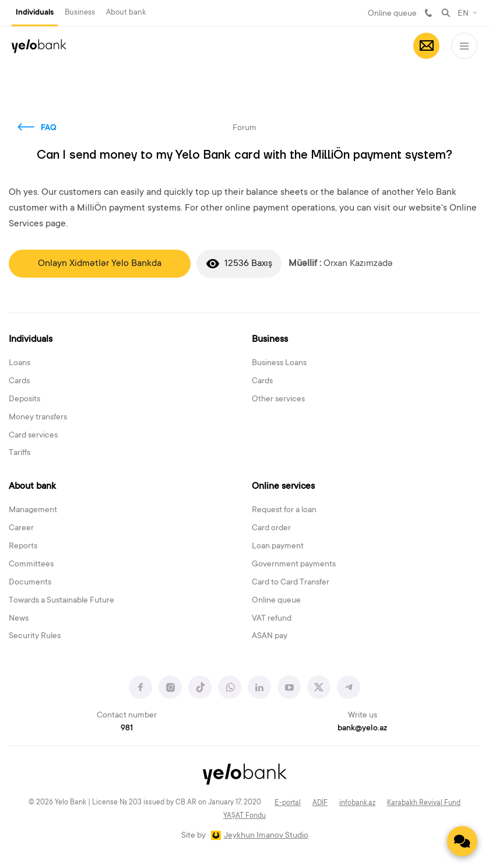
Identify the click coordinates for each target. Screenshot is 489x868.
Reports (23, 547)
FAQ (49, 128)
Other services (278, 400)
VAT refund (272, 619)
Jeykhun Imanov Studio (266, 836)
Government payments (294, 565)
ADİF (320, 803)
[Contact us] (462, 841)
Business (80, 13)
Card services (33, 436)
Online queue (392, 14)
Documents (30, 583)
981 (428, 13)
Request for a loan (284, 510)
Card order (271, 528)
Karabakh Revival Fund (424, 803)
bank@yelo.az (362, 729)
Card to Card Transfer (291, 583)
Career (21, 528)
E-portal (288, 803)
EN (463, 14)
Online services (283, 487)
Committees (31, 565)
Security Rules (35, 636)
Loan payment (278, 547)
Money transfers (38, 418)
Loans (20, 363)
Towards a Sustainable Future (61, 601)
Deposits (24, 400)
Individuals (35, 13)
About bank (126, 13)
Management (33, 510)
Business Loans (279, 363)
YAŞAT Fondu (244, 816)
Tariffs (20, 453)
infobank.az (357, 803)
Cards (19, 381)
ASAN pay (270, 636)
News (19, 619)
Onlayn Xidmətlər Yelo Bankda (100, 264)
